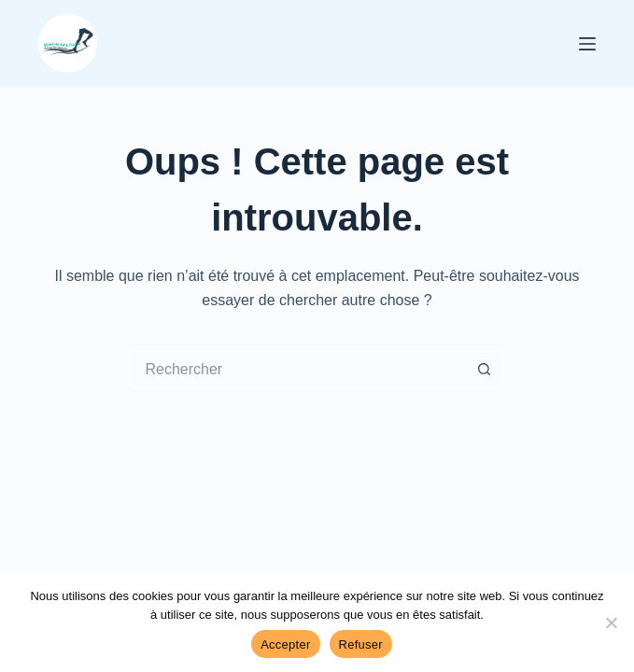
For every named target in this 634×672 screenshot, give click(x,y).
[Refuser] (611, 623)
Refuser (361, 644)
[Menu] (587, 44)
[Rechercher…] (298, 370)
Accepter (285, 644)
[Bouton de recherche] (485, 370)
